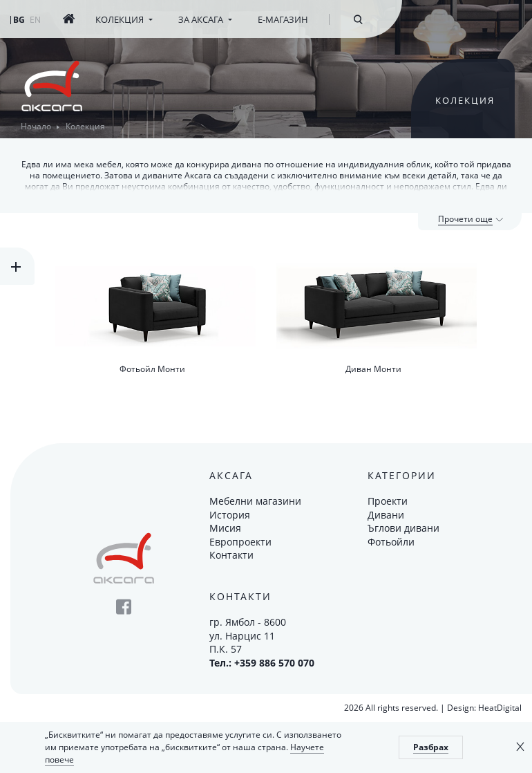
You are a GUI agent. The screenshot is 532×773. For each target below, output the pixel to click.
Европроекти (240, 542)
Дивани (386, 515)
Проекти (388, 501)
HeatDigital (500, 708)
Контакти (231, 555)
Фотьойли (391, 542)
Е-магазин (283, 19)
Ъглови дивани (403, 528)
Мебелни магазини (255, 501)
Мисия (225, 528)
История (230, 515)
